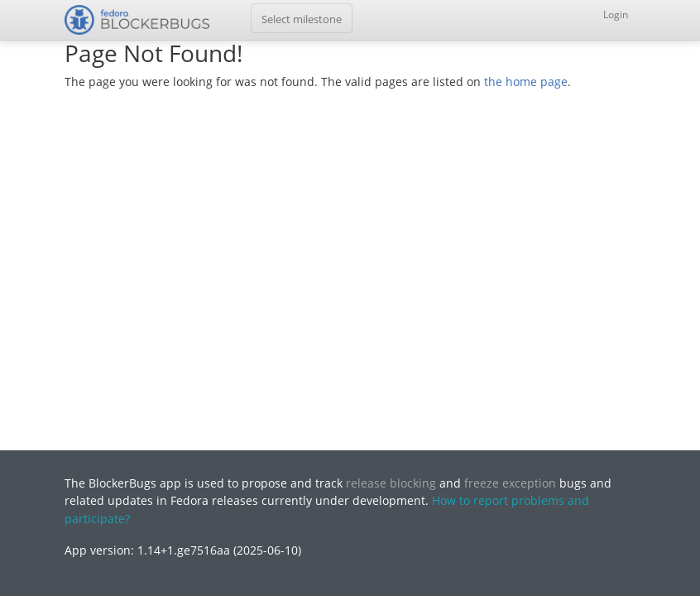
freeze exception (510, 483)
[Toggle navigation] (302, 18)
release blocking (391, 483)
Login (616, 14)
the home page (526, 82)
